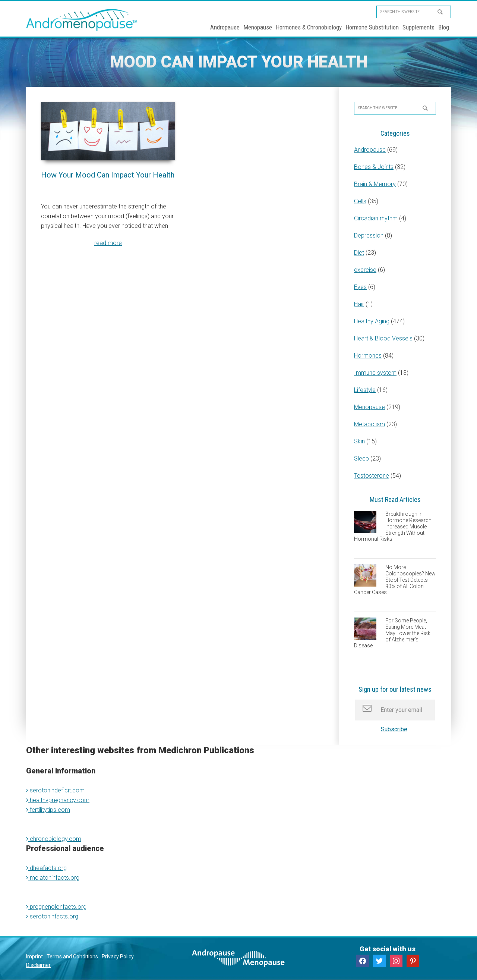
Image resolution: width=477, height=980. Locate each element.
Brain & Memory (375, 184)
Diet (359, 253)
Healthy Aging (372, 321)
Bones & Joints (374, 167)
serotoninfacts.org (52, 916)
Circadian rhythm (376, 218)
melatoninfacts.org (53, 878)
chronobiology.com (54, 839)
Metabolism (369, 424)
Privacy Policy (118, 957)
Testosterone (372, 476)
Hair (359, 304)
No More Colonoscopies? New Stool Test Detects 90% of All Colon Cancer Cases (395, 580)
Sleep (361, 458)
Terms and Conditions (72, 957)
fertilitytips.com (48, 810)
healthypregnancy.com (58, 800)
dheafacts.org (46, 868)
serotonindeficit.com (55, 790)
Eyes (360, 287)
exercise (365, 270)
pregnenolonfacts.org (56, 907)
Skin (359, 441)
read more (108, 243)
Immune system (375, 373)
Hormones (368, 356)
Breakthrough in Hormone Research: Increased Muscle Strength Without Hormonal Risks (393, 526)
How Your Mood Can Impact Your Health (108, 175)
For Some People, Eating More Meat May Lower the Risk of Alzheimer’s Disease (392, 633)
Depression (369, 235)
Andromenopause (82, 20)
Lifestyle (365, 390)
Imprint (34, 957)
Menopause (369, 407)
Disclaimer (38, 965)
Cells (360, 201)
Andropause (370, 150)
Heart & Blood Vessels (383, 338)
